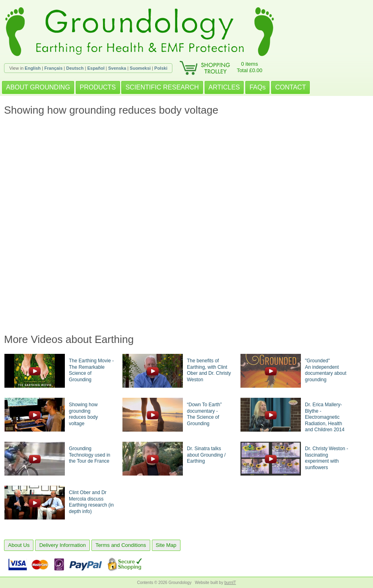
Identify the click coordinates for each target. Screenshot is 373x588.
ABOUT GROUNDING (38, 87)
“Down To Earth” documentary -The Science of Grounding (204, 414)
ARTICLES (224, 87)
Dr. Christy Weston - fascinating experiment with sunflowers (326, 458)
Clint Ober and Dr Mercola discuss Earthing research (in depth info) (91, 502)
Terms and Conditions (121, 545)
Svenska (117, 68)
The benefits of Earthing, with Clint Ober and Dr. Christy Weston (209, 370)
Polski (161, 68)
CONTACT (290, 87)
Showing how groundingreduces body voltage (83, 414)
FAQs (257, 87)
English (33, 68)
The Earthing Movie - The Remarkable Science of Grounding (91, 370)
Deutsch (75, 68)
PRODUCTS (98, 87)
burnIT (230, 583)
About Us (19, 545)
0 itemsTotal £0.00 (250, 67)
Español (96, 68)
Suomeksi (140, 68)
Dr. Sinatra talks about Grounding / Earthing (206, 455)
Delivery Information (62, 545)
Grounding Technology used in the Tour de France (90, 455)
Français (53, 68)
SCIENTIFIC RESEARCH (162, 87)
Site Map (166, 545)
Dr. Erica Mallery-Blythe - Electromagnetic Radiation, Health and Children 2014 (325, 417)
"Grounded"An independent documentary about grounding (326, 370)
